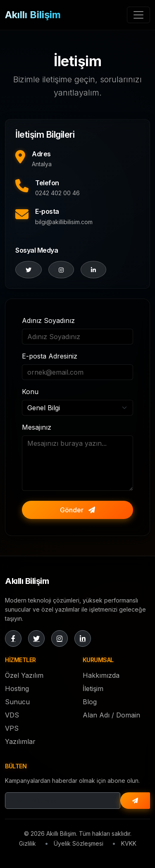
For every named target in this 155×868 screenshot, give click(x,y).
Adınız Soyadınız (48, 320)
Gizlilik (27, 843)
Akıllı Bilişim (33, 15)
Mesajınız (37, 427)
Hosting (17, 689)
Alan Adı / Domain (111, 715)
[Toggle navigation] (138, 15)
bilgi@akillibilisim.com (64, 222)
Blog (90, 702)
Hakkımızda (101, 675)
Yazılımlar (20, 741)
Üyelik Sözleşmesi (79, 843)
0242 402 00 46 (57, 193)
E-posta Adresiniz (50, 356)
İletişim (93, 689)
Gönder (77, 510)
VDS (12, 715)
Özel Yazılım (24, 675)
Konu (30, 392)
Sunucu (17, 702)
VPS (12, 728)
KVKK (129, 843)
